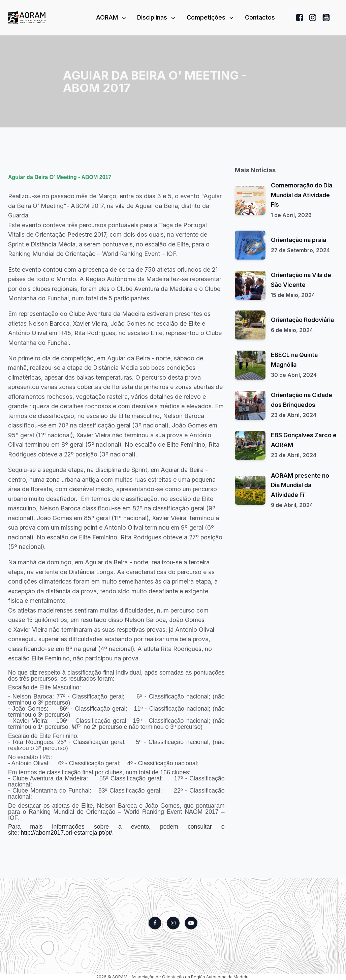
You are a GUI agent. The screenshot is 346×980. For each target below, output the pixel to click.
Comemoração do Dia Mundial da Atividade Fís (302, 195)
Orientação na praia (298, 240)
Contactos (260, 17)
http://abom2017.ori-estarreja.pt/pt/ (66, 833)
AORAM (112, 17)
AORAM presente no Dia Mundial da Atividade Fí (300, 485)
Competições (211, 17)
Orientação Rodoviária (302, 320)
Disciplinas (157, 17)
